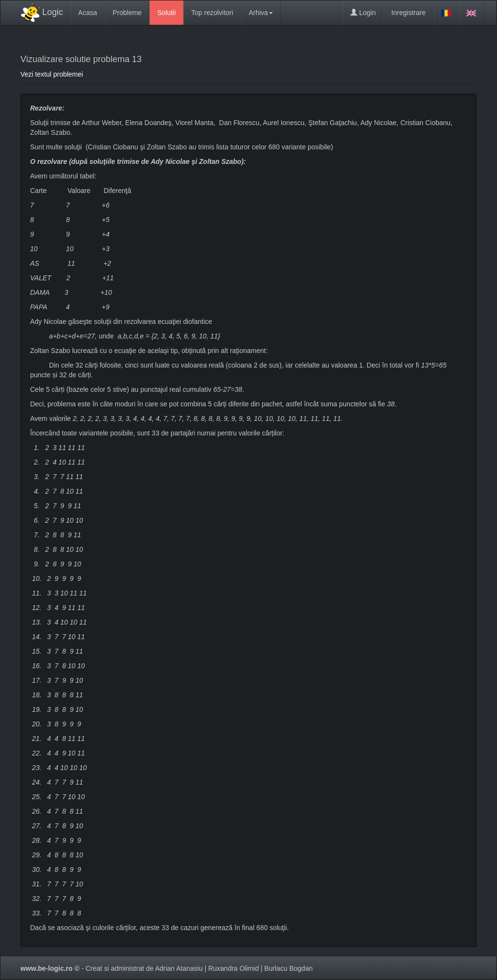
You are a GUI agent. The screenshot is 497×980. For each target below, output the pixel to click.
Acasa (88, 13)
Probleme (127, 13)
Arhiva (261, 13)
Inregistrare (408, 13)
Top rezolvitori (212, 13)
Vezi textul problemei (52, 74)
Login (363, 13)
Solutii (166, 13)
